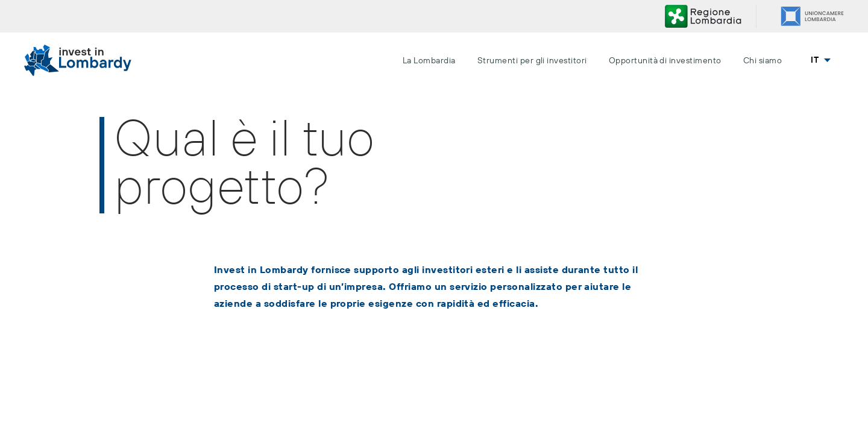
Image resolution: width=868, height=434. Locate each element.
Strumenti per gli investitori (532, 61)
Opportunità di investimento (665, 61)
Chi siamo (763, 61)
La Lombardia (429, 61)
